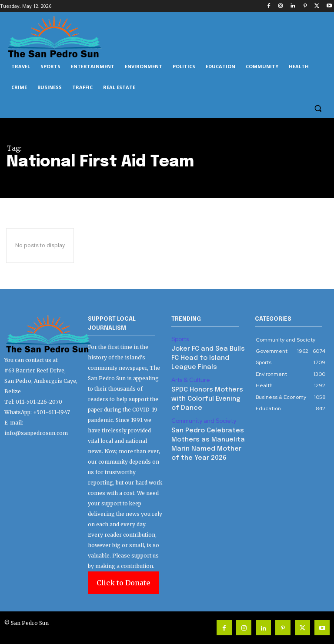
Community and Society (201, 403)
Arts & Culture (189, 375)
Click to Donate (123, 583)
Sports (179, 339)
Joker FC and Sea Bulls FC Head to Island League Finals (206, 355)
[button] (318, 108)
